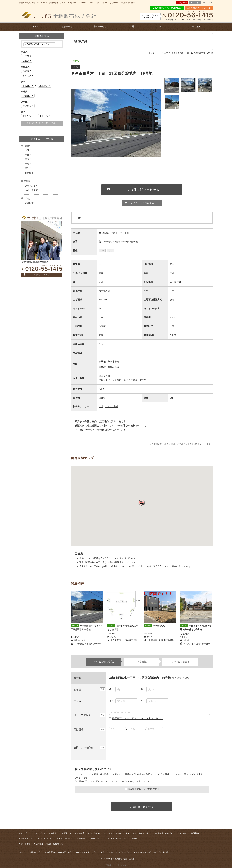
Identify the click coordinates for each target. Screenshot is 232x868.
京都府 (27, 181)
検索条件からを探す (164, 833)
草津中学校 (113, 367)
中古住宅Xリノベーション (101, 833)
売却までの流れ (46, 838)
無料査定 (81, 833)
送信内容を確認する (142, 807)
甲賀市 (28, 164)
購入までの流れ (28, 838)
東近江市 (29, 173)
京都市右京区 (31, 190)
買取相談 (68, 833)
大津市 (28, 150)
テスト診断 (26, 844)
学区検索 (195, 833)
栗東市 (28, 159)
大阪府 (27, 199)
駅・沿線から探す (142, 833)
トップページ (27, 833)
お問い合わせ (96, 838)
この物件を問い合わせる (142, 190)
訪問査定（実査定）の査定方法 (49, 844)
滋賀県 (27, 146)
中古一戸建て (100, 27)
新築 (102, 251)
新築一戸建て (68, 27)
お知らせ (136, 838)
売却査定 (182, 833)
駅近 (111, 251)
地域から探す (124, 833)
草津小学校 (113, 362)
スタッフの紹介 (65, 838)
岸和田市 (29, 203)
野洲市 (28, 168)
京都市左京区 (31, 186)
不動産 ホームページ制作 (116, 865)
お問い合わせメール (201, 8)
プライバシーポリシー (122, 781)
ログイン (197, 3)
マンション (164, 27)
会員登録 (183, 3)
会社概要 (197, 27)
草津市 (28, 155)
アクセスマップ (42, 275)
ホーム (36, 27)
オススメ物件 (112, 406)
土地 (132, 27)
